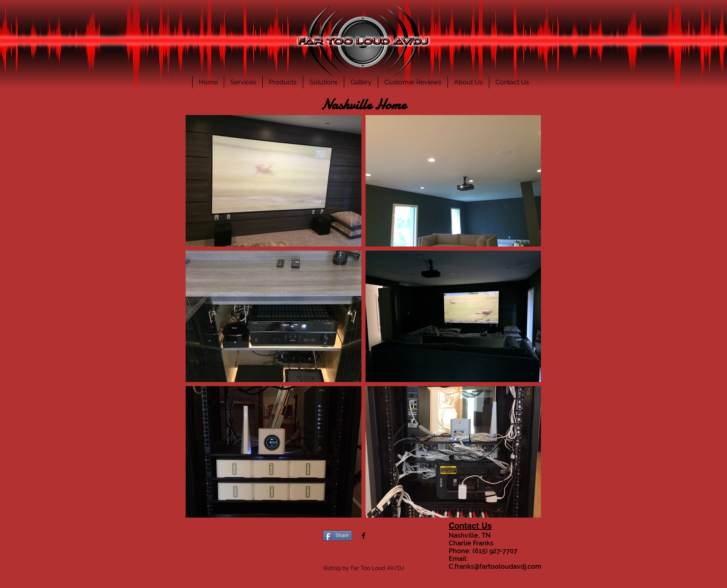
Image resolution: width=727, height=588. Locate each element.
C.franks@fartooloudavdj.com (495, 567)
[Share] (337, 536)
